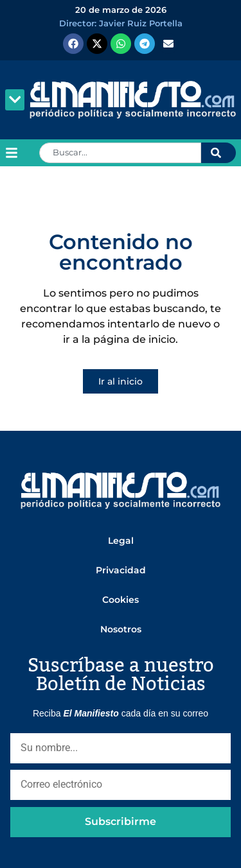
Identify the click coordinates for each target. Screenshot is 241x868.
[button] (15, 100)
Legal (121, 541)
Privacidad (121, 570)
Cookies (121, 600)
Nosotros (121, 629)
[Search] (219, 153)
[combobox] (120, 153)
